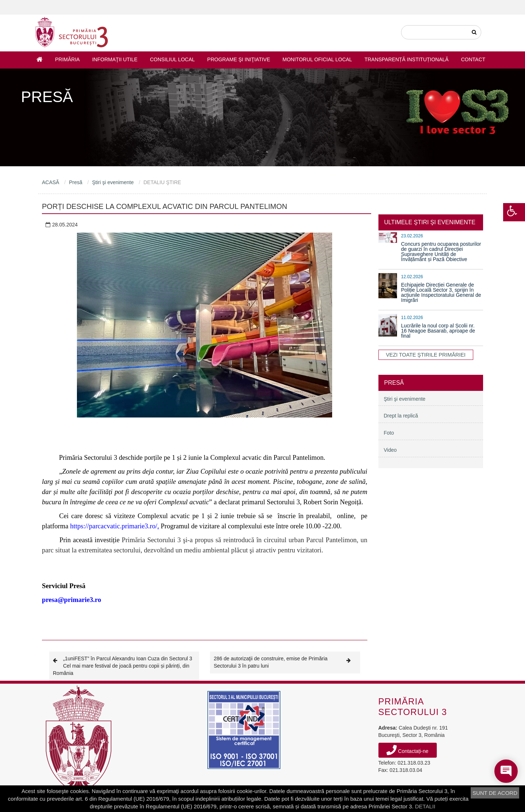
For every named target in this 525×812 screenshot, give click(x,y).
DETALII (425, 806)
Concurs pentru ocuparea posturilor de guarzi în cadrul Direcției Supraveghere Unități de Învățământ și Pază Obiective (441, 252)
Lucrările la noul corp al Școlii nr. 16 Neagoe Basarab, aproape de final (438, 331)
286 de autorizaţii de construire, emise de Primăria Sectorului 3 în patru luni (285, 662)
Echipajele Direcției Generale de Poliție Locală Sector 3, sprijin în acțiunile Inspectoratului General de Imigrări (441, 292)
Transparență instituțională (407, 59)
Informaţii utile (115, 59)
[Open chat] (506, 771)
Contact (473, 59)
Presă (76, 182)
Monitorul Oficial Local (317, 59)
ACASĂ (50, 182)
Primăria (67, 59)
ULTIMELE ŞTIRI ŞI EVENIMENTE (430, 222)
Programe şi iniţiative (238, 59)
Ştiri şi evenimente (113, 182)
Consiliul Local (172, 59)
